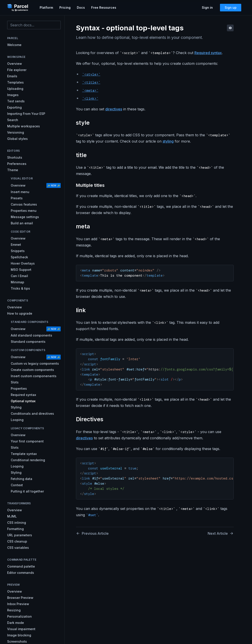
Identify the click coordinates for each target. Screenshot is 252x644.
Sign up (231, 7)
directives (114, 109)
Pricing (65, 7)
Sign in (207, 7)
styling (168, 141)
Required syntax (208, 53)
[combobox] (34, 25)
